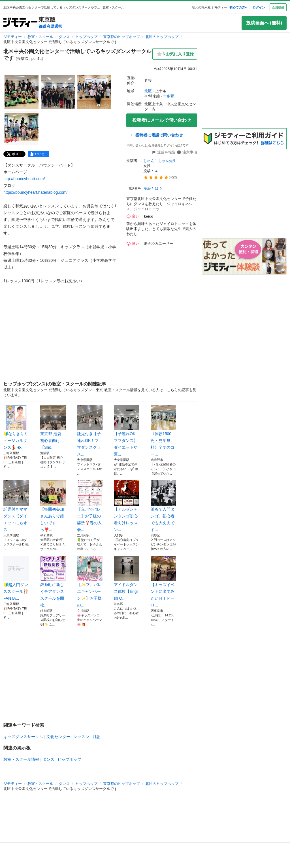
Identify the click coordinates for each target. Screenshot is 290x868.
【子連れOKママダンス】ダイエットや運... (127, 431)
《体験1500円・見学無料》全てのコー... (163, 431)
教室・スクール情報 (21, 759)
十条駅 (169, 96)
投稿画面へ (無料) (264, 23)
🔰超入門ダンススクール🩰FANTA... (16, 578)
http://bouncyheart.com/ (24, 179)
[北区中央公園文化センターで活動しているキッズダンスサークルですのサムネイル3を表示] (94, 92)
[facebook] (39, 154)
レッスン (81, 737)
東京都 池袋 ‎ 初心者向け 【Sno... (53, 427)
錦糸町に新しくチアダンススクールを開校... (53, 582)
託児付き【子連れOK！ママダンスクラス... (90, 431)
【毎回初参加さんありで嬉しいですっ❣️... (53, 506)
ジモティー (13, 37)
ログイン (259, 7)
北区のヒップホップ (162, 37)
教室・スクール (40, 37)
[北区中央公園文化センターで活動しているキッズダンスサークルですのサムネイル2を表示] (58, 92)
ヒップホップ (86, 37)
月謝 (97, 737)
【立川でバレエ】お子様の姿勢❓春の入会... (90, 506)
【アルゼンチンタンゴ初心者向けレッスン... (127, 506)
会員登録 (278, 7)
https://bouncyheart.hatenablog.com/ (35, 192)
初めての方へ (239, 7)
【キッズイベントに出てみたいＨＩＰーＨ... (163, 582)
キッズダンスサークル (23, 737)
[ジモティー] (20, 23)
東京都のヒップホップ (121, 37)
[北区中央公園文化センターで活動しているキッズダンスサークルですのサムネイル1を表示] (22, 92)
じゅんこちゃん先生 (160, 161)
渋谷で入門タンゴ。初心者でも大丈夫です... (163, 506)
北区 (148, 91)
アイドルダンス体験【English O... (127, 578)
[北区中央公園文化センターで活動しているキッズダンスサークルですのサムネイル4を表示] (22, 128)
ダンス (64, 37)
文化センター (58, 737)
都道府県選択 (50, 26)
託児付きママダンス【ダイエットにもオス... (16, 506)
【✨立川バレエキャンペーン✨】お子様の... (90, 582)
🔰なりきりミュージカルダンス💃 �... (16, 427)
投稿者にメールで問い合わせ (162, 120)
